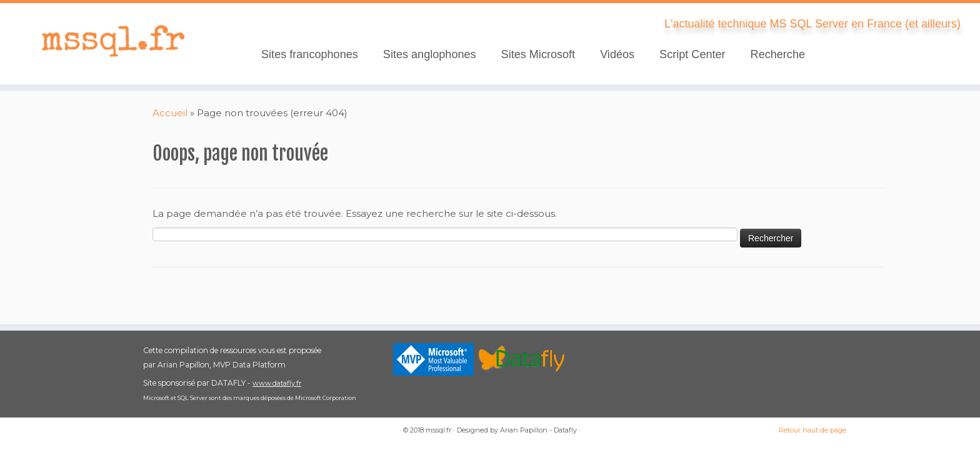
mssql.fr (438, 430)
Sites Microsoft (538, 54)
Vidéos (617, 54)
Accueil (170, 113)
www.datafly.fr (277, 383)
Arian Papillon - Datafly (538, 430)
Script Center (692, 54)
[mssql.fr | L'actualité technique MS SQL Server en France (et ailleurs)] (113, 41)
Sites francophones (310, 54)
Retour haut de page (812, 430)
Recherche (778, 54)
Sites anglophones (430, 54)
